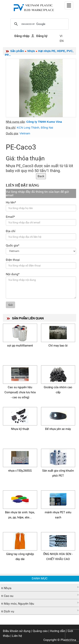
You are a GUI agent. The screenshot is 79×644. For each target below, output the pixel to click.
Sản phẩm (17, 51)
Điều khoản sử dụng (17, 631)
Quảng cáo (40, 631)
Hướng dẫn (58, 631)
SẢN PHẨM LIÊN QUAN (28, 318)
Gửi (10, 305)
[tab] (39, 588)
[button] (39, 587)
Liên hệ (17, 636)
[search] (39, 24)
